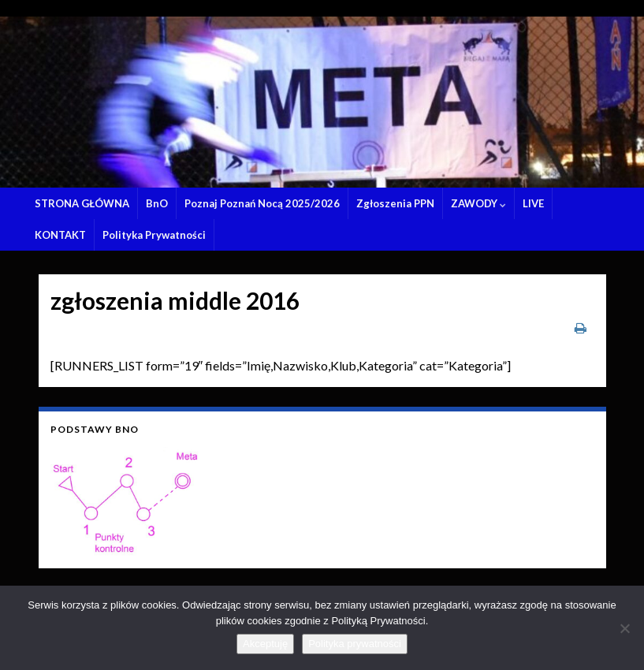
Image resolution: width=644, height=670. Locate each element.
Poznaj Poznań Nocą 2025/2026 (262, 203)
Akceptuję (265, 644)
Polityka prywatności (355, 644)
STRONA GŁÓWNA (82, 203)
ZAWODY (478, 203)
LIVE (533, 203)
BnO (157, 203)
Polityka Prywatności (154, 235)
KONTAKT (60, 235)
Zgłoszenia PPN (395, 203)
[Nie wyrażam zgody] (624, 628)
